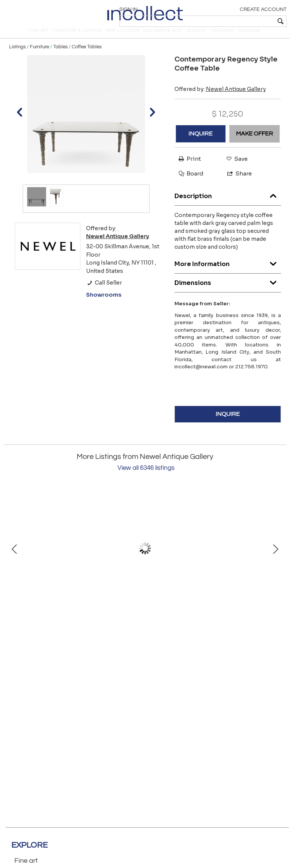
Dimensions (228, 292)
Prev (15, 559)
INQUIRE (201, 144)
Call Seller (104, 293)
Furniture (39, 57)
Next (275, 559)
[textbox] (232, 21)
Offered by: (220, 100)
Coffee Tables (87, 57)
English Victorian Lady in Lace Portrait (205, 614)
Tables (60, 57)
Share (236, 184)
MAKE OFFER (255, 144)
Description (228, 205)
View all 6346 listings (146, 479)
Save (235, 169)
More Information (228, 273)
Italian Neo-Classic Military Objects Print (85, 614)
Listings (17, 57)
